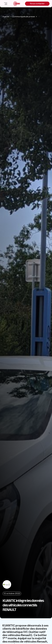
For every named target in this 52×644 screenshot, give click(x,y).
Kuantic (6, 16)
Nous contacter (37, 4)
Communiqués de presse (24, 16)
